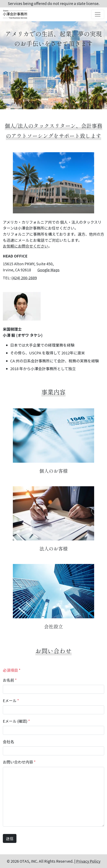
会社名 (9, 742)
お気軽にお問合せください (26, 246)
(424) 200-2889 (24, 278)
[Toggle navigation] (98, 14)
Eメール (11, 700)
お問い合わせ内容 (19, 762)
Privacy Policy (88, 861)
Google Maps (48, 270)
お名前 (10, 680)
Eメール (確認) (16, 721)
